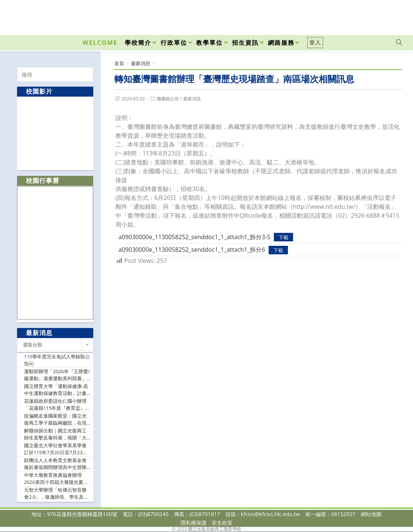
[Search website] (399, 43)
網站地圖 (371, 514)
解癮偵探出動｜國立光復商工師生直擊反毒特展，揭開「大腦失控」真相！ (55, 434)
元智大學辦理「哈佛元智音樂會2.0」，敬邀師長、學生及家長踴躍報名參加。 (56, 494)
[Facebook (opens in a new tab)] (357, 16)
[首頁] (119, 63)
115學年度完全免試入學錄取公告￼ (57, 360)
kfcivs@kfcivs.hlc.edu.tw (271, 514)
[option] (55, 133)
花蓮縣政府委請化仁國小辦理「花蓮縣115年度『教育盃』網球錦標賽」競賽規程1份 (57, 405)
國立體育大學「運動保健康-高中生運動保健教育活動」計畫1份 (57, 390)
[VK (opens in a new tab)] (389, 16)
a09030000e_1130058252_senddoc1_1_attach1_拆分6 (192, 250)
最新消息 (192, 99)
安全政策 (222, 523)
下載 (283, 237)
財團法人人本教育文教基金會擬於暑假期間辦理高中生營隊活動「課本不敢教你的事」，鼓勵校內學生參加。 (55, 464)
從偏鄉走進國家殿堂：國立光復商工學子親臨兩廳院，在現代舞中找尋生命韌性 (55, 420)
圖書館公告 (168, 99)
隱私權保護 (194, 523)
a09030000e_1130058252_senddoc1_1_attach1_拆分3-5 (194, 237)
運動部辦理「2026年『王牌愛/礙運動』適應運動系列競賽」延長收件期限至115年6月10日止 (57, 375)
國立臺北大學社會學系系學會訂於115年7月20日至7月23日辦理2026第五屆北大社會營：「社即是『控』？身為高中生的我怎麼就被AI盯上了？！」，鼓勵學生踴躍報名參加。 (56, 449)
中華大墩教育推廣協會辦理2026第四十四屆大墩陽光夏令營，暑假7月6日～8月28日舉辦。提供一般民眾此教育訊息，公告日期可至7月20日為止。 (56, 479)
